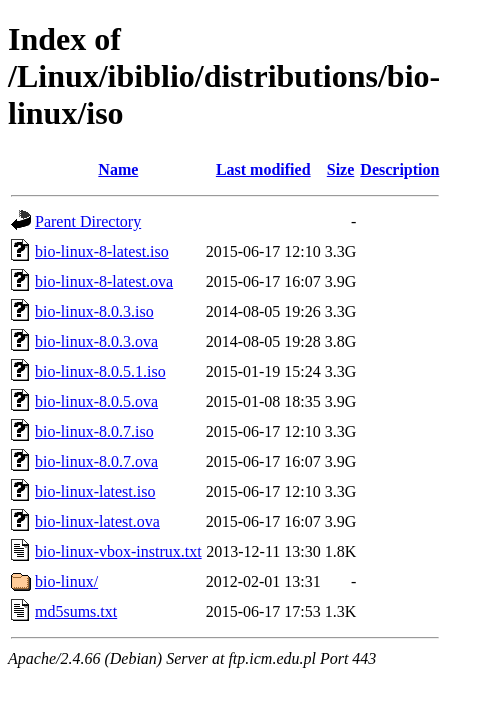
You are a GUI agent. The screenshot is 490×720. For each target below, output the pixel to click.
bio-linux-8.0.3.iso (94, 311)
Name (118, 169)
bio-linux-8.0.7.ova (96, 461)
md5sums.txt (76, 611)
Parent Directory (88, 221)
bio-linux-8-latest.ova (104, 281)
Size (341, 169)
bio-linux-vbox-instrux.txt (118, 551)
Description (399, 169)
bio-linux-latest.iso (95, 491)
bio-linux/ (66, 581)
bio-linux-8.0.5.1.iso (100, 371)
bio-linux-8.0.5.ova (96, 401)
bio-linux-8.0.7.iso (94, 431)
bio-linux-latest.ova (97, 521)
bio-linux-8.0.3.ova (96, 341)
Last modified (263, 169)
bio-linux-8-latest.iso (102, 251)
